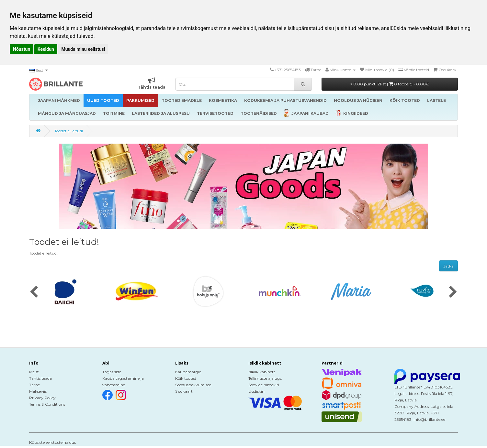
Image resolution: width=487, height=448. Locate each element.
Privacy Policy (42, 398)
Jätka (448, 266)
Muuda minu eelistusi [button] (83, 49)
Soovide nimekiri (264, 385)
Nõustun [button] (22, 49)
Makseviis (38, 391)
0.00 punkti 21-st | (390, 84)
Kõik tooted (186, 378)
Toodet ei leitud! (69, 131)
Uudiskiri (256, 391)
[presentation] (34, 292)
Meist (34, 372)
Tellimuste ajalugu (265, 378)
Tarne (34, 385)
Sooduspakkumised (193, 385)
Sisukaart (184, 391)
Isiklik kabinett (262, 372)
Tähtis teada (40, 378)
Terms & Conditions (47, 404)
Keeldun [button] (46, 49)
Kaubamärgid (188, 372)
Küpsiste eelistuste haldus (52, 442)
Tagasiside (112, 372)
